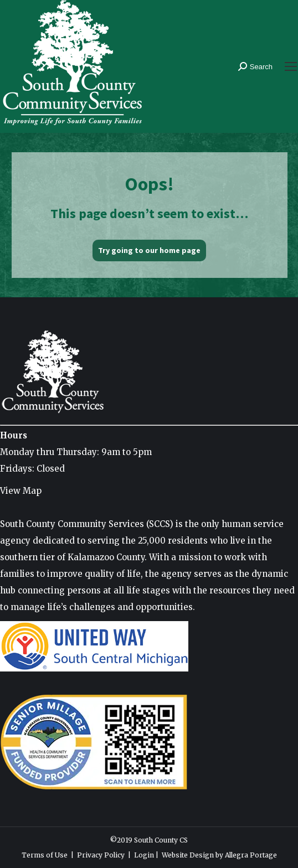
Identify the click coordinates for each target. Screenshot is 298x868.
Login (144, 855)
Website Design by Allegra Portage (219, 855)
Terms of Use (45, 855)
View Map (21, 491)
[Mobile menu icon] (291, 66)
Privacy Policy (101, 855)
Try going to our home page (149, 250)
